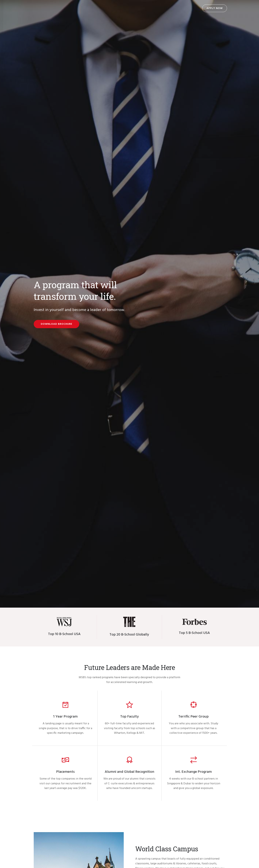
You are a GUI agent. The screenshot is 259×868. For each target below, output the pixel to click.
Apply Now (215, 8)
